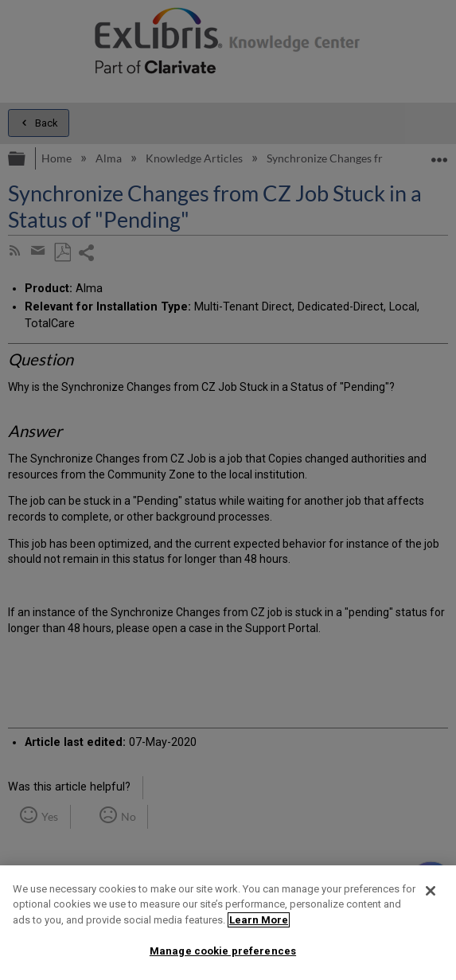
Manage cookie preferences (223, 951)
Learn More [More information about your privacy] (259, 920)
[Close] (431, 891)
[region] (228, 923)
